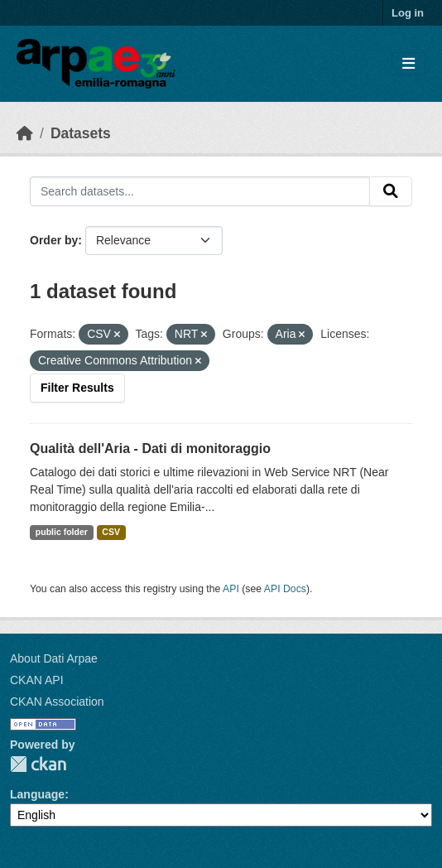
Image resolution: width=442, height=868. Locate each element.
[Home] (25, 133)
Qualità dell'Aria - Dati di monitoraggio (150, 448)
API (231, 589)
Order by (54, 240)
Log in (408, 13)
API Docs (285, 589)
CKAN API (37, 680)
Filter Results (77, 388)
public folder (62, 532)
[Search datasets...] (200, 191)
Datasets (81, 133)
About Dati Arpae (54, 658)
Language (37, 794)
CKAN (38, 764)
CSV (111, 532)
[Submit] (391, 191)
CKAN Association (57, 702)
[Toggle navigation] (408, 64)
